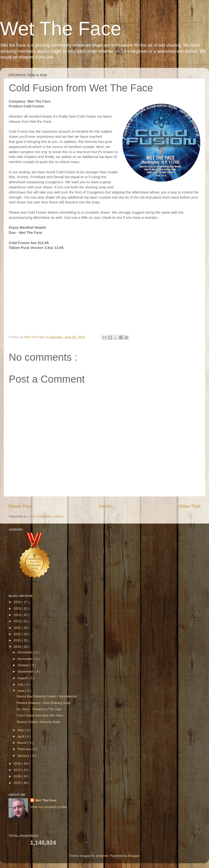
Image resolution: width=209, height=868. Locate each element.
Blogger (134, 856)
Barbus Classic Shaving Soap (38, 722)
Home (105, 506)
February (25, 749)
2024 (18, 615)
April (21, 736)
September (26, 671)
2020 (18, 640)
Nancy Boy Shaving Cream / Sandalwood (47, 696)
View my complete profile (49, 807)
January (24, 756)
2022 (18, 628)
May (21, 730)
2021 (18, 634)
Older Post (190, 506)
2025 (18, 609)
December (26, 652)
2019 (18, 647)
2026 (18, 602)
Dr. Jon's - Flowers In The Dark (39, 709)
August (23, 678)
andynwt (102, 856)
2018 (18, 764)
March (22, 743)
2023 (18, 621)
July (21, 684)
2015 (18, 783)
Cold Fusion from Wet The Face (40, 715)
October (24, 665)
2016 (18, 776)
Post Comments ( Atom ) (47, 516)
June (22, 691)
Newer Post (20, 506)
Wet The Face (61, 29)
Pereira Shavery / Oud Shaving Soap (44, 703)
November (26, 659)
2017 (18, 770)
